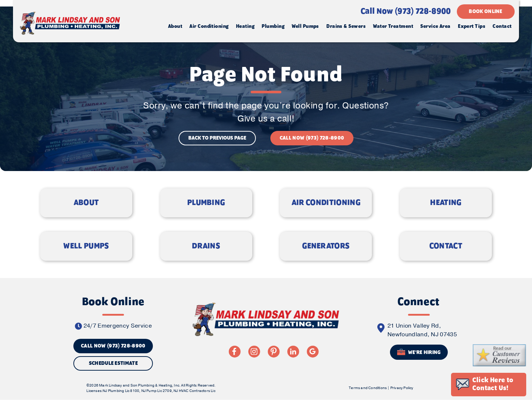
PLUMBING (206, 213)
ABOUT (86, 213)
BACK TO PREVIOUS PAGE (217, 144)
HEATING (446, 213)
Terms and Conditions (367, 405)
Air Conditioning (208, 28)
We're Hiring (419, 367)
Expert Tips (471, 28)
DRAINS (206, 257)
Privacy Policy (401, 405)
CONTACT (446, 257)
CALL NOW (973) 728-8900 (312, 144)
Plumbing (272, 28)
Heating (244, 28)
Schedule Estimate (113, 378)
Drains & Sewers (345, 28)
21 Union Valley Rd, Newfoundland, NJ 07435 (422, 345)
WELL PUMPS (86, 257)
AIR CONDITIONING (326, 213)
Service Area (434, 28)
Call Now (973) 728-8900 (405, 13)
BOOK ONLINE (484, 13)
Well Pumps (304, 28)
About (174, 28)
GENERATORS (326, 257)
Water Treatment (392, 28)
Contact (501, 28)
